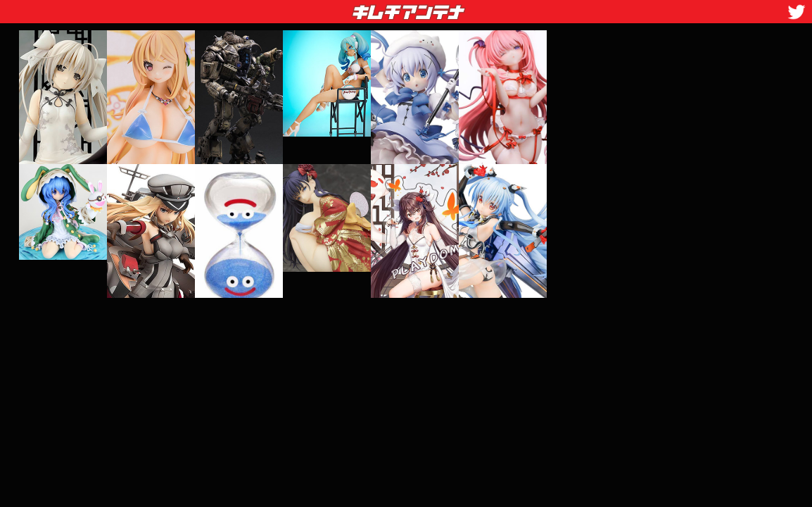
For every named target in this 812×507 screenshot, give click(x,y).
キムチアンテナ (306, 8)
